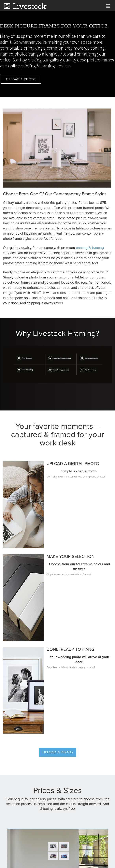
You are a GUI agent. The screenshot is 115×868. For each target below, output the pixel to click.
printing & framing (90, 248)
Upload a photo (21, 79)
